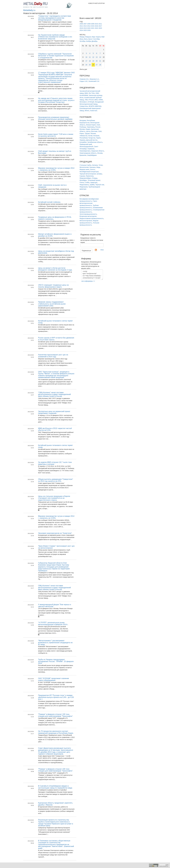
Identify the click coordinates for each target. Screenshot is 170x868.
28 (100, 65)
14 (100, 57)
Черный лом (100, 185)
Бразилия (83, 155)
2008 (89, 24)
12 (93, 57)
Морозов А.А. (94, 79)
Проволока (90, 176)
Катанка (95, 165)
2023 (100, 28)
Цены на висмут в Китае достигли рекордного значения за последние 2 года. (55, 269)
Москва (100, 153)
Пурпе (98, 138)
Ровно (82, 133)
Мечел (87, 111)
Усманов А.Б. (84, 79)
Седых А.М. (84, 81)
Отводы (95, 178)
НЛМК (101, 100)
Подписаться (86, 251)
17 (86, 61)
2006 (81, 24)
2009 (93, 24)
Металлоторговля (86, 221)
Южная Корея (91, 125)
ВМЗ (96, 100)
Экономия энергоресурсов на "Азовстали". (55, 533)
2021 (93, 28)
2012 (81, 26)
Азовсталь (94, 111)
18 (90, 61)
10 (86, 57)
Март (94, 37)
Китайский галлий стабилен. (49, 202)
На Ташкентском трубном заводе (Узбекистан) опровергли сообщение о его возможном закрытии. (55, 37)
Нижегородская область (88, 153)
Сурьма (82, 176)
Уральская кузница (96, 95)
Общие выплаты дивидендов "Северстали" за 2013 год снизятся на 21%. (55, 480)
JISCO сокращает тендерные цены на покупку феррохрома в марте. (53, 286)
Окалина (93, 167)
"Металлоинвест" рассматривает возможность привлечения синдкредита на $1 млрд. (55, 643)
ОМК (97, 93)
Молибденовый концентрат (89, 172)
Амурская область (98, 151)
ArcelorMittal (84, 95)
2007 (85, 24)
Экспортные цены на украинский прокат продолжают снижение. (54, 412)
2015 (93, 26)
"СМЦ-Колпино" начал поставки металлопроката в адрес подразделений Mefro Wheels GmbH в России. (54, 394)
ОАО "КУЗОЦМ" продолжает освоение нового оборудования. (53, 679)
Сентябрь (97, 39)
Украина (82, 140)
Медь (98, 167)
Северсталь (84, 106)
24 (86, 65)
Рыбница (83, 127)
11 (90, 57)
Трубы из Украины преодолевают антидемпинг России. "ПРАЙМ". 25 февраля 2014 (56, 661)
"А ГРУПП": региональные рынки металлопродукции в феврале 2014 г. (53, 624)
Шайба (92, 185)
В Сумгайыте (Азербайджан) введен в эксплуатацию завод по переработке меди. (55, 787)
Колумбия (83, 142)
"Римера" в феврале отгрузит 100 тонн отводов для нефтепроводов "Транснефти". (56, 715)
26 (93, 65)
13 (97, 57)
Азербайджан (92, 155)
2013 (85, 26)
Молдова (83, 120)
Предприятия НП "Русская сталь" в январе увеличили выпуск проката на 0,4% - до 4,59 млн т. (56, 697)
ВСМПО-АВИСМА (95, 106)
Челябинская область (95, 142)
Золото (93, 169)
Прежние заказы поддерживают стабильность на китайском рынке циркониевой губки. (52, 304)
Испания (96, 136)
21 (100, 61)
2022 (96, 28)
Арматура (94, 182)
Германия (91, 149)
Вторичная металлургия (88, 216)
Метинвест (83, 102)
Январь (82, 37)
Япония (93, 133)
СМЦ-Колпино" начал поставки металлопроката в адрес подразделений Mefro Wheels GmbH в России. (54, 588)
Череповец (91, 127)
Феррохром (84, 187)
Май (103, 37)
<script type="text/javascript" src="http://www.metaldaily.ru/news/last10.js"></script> (92, 275)
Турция (87, 133)
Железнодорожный (86, 147)
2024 (81, 30)
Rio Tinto (92, 93)
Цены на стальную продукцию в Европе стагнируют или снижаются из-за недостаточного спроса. (54, 498)
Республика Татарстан (87, 138)
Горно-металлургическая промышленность (88, 203)
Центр (88, 131)
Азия (98, 125)
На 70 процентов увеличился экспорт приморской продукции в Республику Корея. (56, 732)
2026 (89, 30)
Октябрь (83, 41)
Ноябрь (89, 41)
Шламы (99, 174)
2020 (89, 28)
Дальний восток (92, 140)
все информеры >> (88, 281)
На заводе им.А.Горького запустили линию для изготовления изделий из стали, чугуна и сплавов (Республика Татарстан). (56, 100)
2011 (100, 24)
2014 (89, 26)
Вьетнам (94, 131)
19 (93, 61)
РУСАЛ (91, 100)
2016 (96, 26)
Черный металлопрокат (88, 174)
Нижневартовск (85, 151)
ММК (86, 93)
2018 (81, 28)
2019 (85, 28)
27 (97, 65)
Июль (86, 39)
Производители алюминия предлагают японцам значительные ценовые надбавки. (55, 118)
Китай (90, 136)
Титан (101, 165)
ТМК (86, 100)
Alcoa (81, 98)
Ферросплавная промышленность (92, 218)
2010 (96, 24)
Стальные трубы (85, 165)
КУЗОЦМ (91, 102)
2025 (85, 30)
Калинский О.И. (94, 81)
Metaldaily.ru (29, 10)
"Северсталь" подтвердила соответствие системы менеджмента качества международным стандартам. (54, 18)
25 (90, 65)
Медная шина (84, 169)
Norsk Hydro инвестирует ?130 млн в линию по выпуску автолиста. (56, 135)
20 (97, 61)
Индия (88, 129)
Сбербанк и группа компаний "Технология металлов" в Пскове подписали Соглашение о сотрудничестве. (56, 56)
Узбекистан (84, 136)
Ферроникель (84, 185)
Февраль (88, 37)
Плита (82, 182)
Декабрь (95, 41)
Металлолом (84, 167)
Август (90, 39)
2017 (100, 26)
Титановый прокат (94, 180)
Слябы (87, 182)
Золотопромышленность (88, 214)
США (100, 131)
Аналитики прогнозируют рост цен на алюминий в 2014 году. (53, 356)
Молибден (83, 180)
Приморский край (86, 144)
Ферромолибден (85, 178)
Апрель (98, 37)
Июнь (82, 39)
